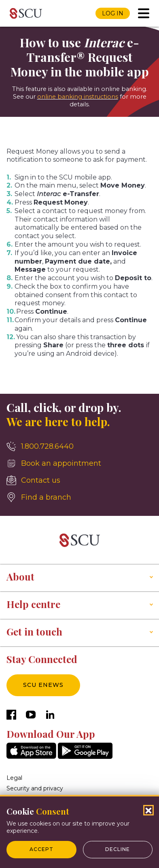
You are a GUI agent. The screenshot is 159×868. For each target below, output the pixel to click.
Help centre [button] (33, 604)
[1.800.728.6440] (79, 446)
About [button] (20, 577)
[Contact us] (79, 480)
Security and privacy (35, 788)
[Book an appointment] (79, 463)
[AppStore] (31, 757)
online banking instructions (78, 97)
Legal (14, 778)
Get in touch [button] (34, 631)
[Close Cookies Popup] (148, 810)
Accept (41, 849)
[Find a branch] (79, 497)
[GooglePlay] (85, 757)
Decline (118, 849)
